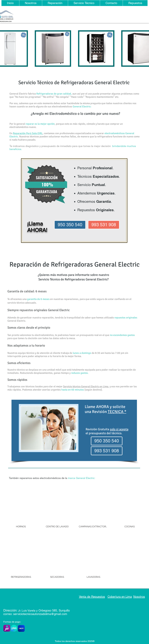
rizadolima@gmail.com (53, 614)
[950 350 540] (70, 225)
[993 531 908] (104, 225)
